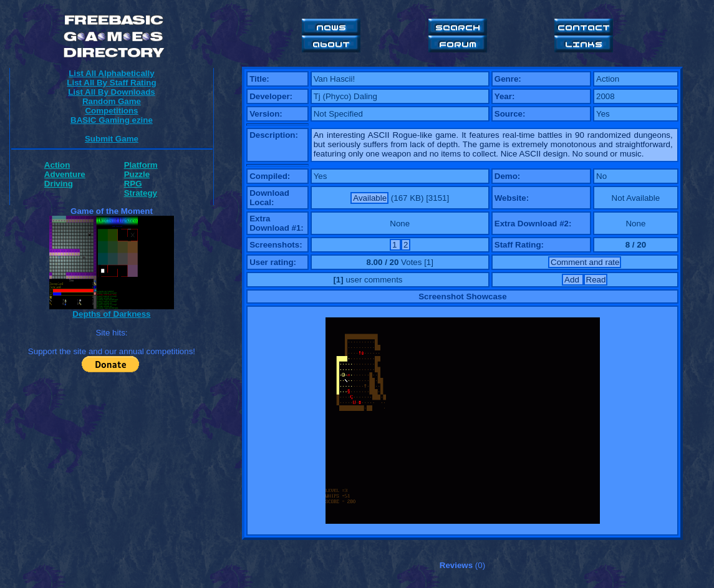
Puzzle (137, 174)
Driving (59, 184)
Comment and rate (585, 262)
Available (370, 198)
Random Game (112, 101)
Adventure (65, 174)
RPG (133, 184)
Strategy (141, 193)
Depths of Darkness (111, 314)
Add (573, 280)
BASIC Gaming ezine (112, 120)
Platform (141, 165)
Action (57, 165)
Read (596, 280)
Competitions (111, 111)
